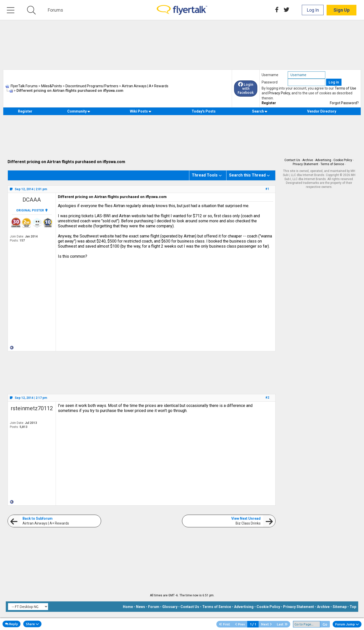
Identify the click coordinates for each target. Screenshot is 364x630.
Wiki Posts (141, 111)
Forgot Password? (344, 103)
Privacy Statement (305, 164)
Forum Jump (347, 624)
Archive (308, 160)
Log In (313, 10)
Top (353, 607)
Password (270, 82)
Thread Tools (205, 175)
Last (282, 624)
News (141, 607)
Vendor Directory (322, 111)
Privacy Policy (279, 93)
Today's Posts (204, 111)
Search (260, 111)
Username (270, 75)
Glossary (170, 607)
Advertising (323, 160)
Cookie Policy (343, 160)
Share (32, 624)
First (224, 624)
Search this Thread (247, 175)
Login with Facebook (246, 89)
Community (79, 111)
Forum (154, 607)
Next (266, 624)
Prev (240, 624)
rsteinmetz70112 (32, 408)
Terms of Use (345, 88)
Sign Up (342, 10)
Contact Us (292, 160)
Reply (12, 624)
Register (269, 103)
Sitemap (340, 607)
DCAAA (32, 200)
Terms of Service (332, 164)
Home (128, 607)
